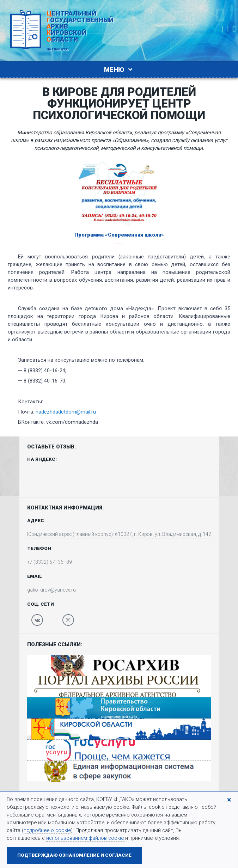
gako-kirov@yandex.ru (47, 591)
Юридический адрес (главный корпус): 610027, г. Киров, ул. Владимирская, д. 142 (119, 534)
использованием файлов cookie (86, 838)
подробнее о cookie (47, 830)
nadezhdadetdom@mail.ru (66, 412)
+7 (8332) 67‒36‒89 (45, 563)
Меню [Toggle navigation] (119, 70)
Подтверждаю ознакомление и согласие (74, 855)
